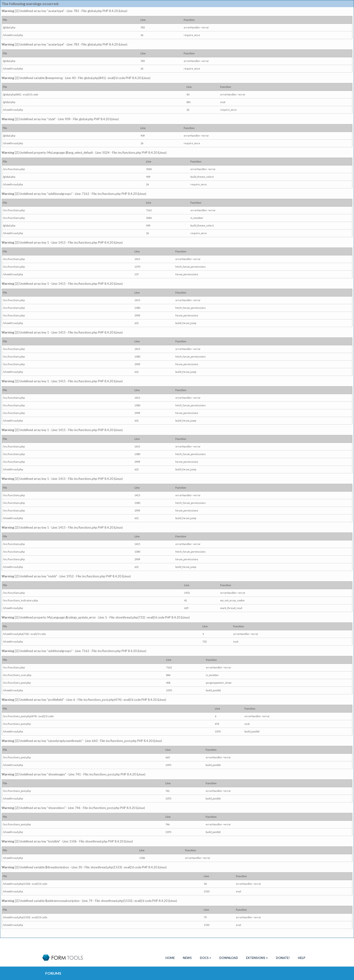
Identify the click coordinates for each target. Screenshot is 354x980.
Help (302, 958)
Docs (206, 958)
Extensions (257, 958)
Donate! (283, 958)
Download (229, 958)
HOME (170, 958)
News (187, 958)
